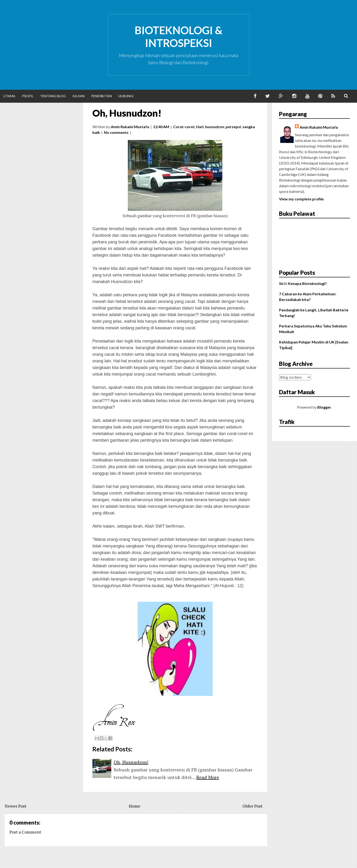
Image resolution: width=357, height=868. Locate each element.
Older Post (252, 806)
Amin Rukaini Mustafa (319, 127)
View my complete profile (301, 199)
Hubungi (126, 96)
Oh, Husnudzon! (127, 113)
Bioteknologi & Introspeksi (179, 37)
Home (135, 806)
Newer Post (16, 806)
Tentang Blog (53, 96)
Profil (28, 96)
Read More (208, 777)
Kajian (79, 96)
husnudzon (215, 127)
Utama (9, 96)
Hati (200, 127)
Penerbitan (101, 96)
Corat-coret (184, 127)
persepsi (233, 127)
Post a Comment (25, 832)
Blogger (324, 407)
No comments (116, 132)
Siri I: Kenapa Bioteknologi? (303, 283)
